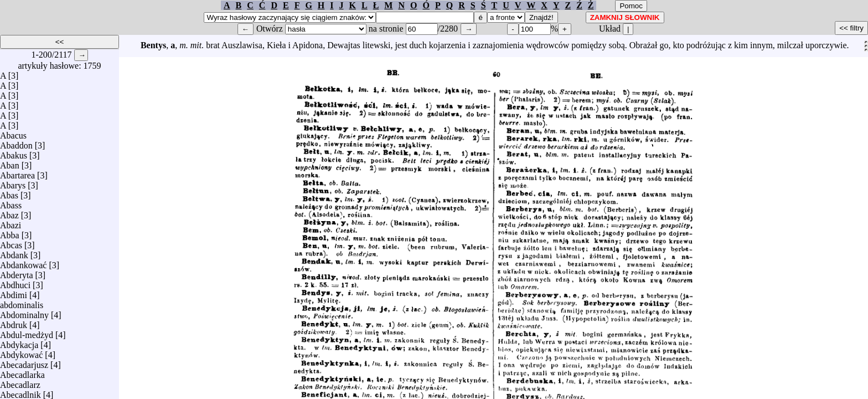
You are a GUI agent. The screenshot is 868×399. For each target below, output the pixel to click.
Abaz (9, 213)
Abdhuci (15, 282)
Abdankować (23, 262)
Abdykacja (19, 342)
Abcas (11, 242)
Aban (10, 163)
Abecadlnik (20, 392)
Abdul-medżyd (27, 332)
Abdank (14, 252)
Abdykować (21, 352)
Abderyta (17, 272)
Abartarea (17, 173)
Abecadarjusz (24, 362)
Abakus (14, 153)
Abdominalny (24, 312)
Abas (9, 193)
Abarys (13, 183)
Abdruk (14, 322)
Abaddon (16, 143)
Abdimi (14, 292)
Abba (10, 232)
